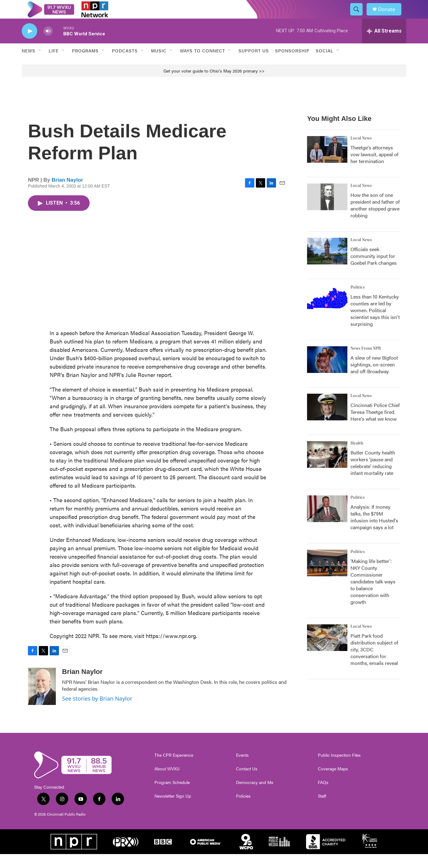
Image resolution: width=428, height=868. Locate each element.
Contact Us (247, 783)
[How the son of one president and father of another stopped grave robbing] (327, 211)
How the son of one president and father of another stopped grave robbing (375, 219)
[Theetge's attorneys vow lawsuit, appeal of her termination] (327, 163)
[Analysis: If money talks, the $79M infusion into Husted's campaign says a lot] (327, 523)
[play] (29, 45)
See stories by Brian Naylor (97, 712)
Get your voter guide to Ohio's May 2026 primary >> (214, 85)
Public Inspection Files (339, 769)
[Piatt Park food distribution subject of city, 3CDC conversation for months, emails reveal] (327, 652)
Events (242, 769)
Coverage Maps (333, 783)
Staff (322, 810)
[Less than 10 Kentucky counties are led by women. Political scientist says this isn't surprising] (327, 312)
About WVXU (167, 783)
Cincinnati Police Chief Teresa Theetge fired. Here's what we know (375, 426)
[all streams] (384, 45)
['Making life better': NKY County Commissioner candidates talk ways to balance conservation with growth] (327, 577)
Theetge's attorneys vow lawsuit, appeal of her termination (374, 168)
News (29, 64)
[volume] (48, 45)
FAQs (323, 796)
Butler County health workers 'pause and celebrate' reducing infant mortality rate (373, 477)
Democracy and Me (255, 796)
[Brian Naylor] (42, 700)
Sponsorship (292, 64)
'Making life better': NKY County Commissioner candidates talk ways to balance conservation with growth (373, 595)
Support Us (254, 64)
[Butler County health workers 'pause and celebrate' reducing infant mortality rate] (327, 468)
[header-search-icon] (359, 16)
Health (357, 457)
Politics (358, 301)
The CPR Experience (174, 769)
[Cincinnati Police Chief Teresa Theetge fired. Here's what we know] (327, 421)
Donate (390, 16)
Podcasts (125, 64)
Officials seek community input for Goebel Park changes (374, 270)
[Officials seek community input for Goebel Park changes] (327, 265)
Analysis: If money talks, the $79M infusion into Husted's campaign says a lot (374, 531)
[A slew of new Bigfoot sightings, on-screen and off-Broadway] (327, 374)
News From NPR (366, 362)
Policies (243, 810)
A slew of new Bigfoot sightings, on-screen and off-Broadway (374, 378)
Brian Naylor (67, 194)
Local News (361, 152)
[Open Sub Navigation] (40, 64)
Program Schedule (172, 796)
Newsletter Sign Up (173, 810)
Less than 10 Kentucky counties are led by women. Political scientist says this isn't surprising (375, 324)
